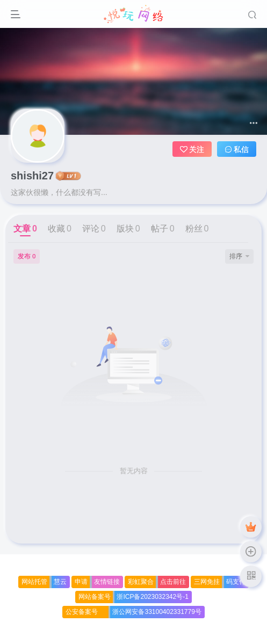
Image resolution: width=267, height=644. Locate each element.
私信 (237, 149)
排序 (239, 256)
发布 (27, 256)
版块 (128, 229)
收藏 (60, 229)
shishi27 (32, 176)
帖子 (163, 229)
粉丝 (197, 229)
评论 (94, 229)
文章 (25, 229)
